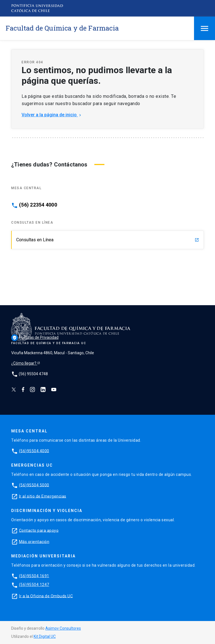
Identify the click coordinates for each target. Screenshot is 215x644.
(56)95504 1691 (34, 576)
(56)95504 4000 (34, 451)
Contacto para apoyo (39, 530)
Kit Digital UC (45, 636)
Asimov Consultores (63, 628)
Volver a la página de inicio (52, 115)
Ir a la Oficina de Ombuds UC (46, 596)
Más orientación (34, 541)
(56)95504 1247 (34, 585)
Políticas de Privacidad (35, 337)
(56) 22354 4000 (38, 205)
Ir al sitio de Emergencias (43, 496)
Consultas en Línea (108, 240)
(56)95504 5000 (34, 485)
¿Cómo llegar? (24, 363)
